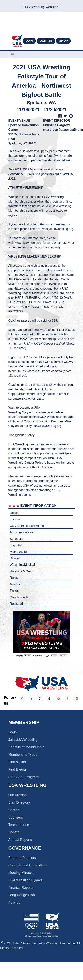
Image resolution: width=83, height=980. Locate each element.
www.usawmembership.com (33, 243)
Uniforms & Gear (21, 571)
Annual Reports (20, 840)
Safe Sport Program (24, 777)
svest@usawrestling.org (57, 229)
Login (13, 732)
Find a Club (17, 762)
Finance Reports (21, 888)
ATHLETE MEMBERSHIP (26, 188)
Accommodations (22, 532)
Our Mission (18, 795)
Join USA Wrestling (23, 740)
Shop (63, 41)
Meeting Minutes (21, 873)
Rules (14, 578)
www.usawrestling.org (45, 247)
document (63, 476)
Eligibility (16, 545)
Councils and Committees (28, 865)
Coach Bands (19, 597)
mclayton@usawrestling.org (42, 426)
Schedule (16, 539)
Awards (15, 584)
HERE (19, 298)
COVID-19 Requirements (27, 526)
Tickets (15, 591)
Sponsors (16, 817)
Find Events (17, 769)
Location (16, 519)
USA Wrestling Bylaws (25, 880)
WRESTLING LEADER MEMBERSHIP (35, 256)
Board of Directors (22, 858)
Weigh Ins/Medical (22, 565)
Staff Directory (19, 802)
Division (15, 558)
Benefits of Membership (26, 747)
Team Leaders (19, 825)
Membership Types (23, 755)
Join (29, 41)
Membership (18, 552)
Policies (14, 903)
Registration (18, 604)
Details (15, 513)
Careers (15, 810)
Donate (46, 41)
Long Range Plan (22, 895)
